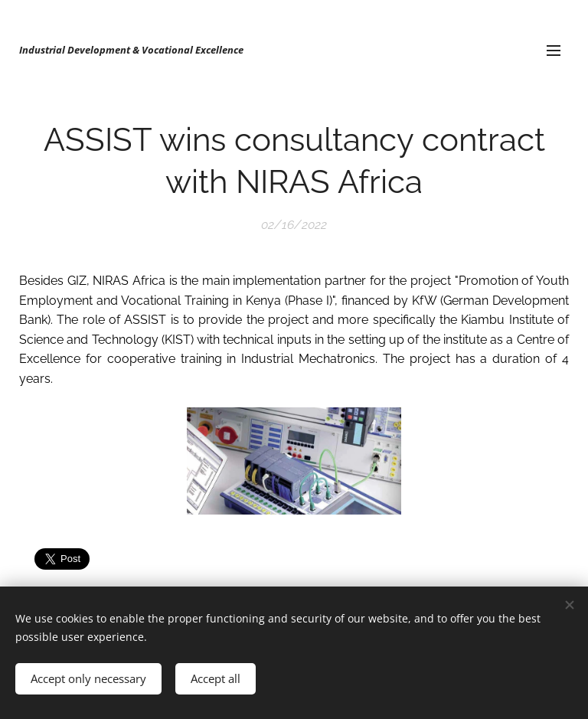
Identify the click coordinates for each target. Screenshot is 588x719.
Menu (554, 51)
